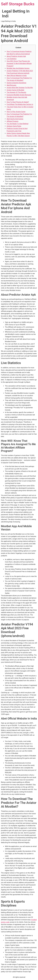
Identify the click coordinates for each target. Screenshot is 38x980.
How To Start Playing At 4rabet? (18, 102)
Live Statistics (12, 59)
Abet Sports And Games (15, 119)
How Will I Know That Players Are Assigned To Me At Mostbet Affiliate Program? (19, 64)
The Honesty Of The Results (16, 92)
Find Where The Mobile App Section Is (20, 104)
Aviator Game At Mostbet (15, 90)
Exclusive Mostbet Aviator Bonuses (19, 95)
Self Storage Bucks (18, 4)
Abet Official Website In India (17, 76)
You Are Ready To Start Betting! (18, 124)
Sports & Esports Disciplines (16, 83)
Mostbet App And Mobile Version (18, 68)
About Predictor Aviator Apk (16, 56)
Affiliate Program (13, 121)
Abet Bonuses (11, 85)
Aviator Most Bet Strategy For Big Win (20, 88)
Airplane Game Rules (14, 126)
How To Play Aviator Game (16, 112)
